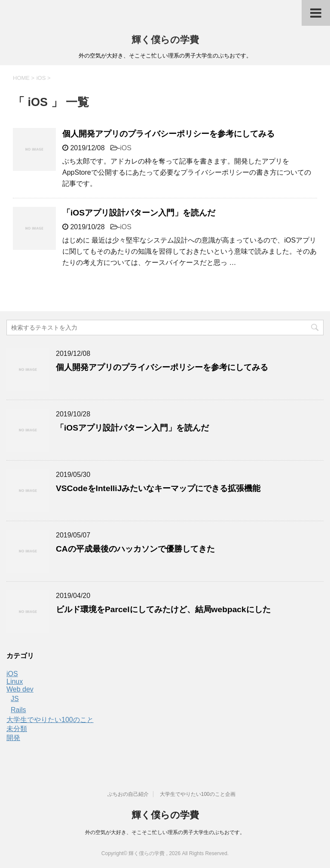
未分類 (17, 729)
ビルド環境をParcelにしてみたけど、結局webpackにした (163, 609)
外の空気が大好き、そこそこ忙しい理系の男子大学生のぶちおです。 (165, 832)
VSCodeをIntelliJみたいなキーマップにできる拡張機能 (158, 488)
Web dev (20, 689)
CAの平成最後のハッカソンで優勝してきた (135, 549)
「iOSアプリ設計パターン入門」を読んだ (139, 213)
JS (15, 699)
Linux (15, 681)
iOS (126, 148)
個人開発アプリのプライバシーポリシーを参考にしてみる (168, 134)
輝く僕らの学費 (165, 40)
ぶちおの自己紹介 (128, 794)
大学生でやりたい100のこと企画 (198, 794)
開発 (13, 738)
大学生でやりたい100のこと (50, 720)
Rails (18, 710)
